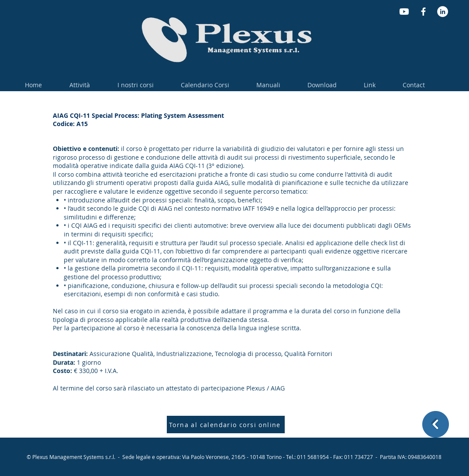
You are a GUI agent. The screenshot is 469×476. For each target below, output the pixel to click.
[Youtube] (404, 12)
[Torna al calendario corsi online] (226, 425)
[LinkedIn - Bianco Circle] (443, 12)
